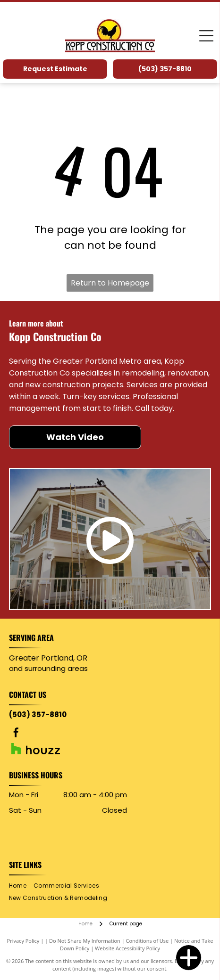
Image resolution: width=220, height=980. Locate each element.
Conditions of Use (148, 941)
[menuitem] (21, 886)
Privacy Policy (23, 941)
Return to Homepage (110, 283)
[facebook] (16, 734)
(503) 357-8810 (38, 715)
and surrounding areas (48, 668)
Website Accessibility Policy (127, 948)
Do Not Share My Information (85, 941)
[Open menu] (206, 36)
